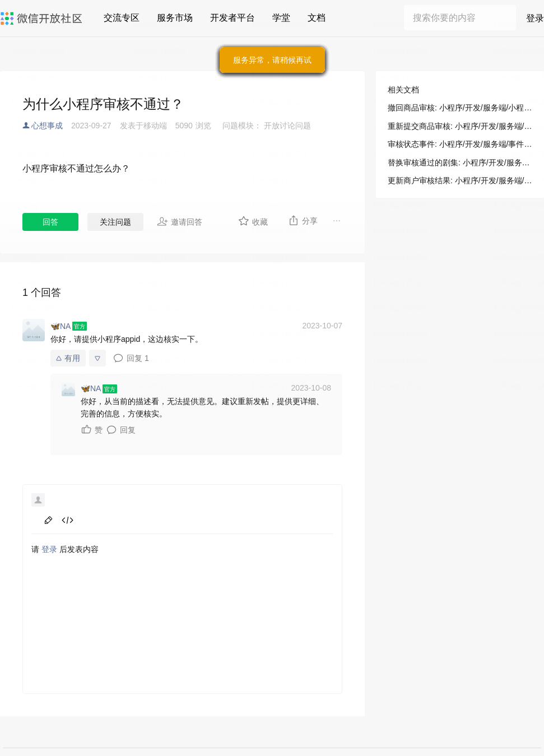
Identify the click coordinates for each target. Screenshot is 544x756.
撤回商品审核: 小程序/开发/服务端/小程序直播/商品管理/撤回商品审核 (460, 108)
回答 (50, 222)
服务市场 (175, 18)
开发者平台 (233, 18)
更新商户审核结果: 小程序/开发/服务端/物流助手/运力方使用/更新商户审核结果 (460, 180)
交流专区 (122, 18)
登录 (535, 18)
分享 (303, 220)
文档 (317, 18)
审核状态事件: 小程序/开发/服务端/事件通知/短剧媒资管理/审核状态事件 (460, 144)
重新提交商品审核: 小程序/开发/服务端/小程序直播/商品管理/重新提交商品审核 (460, 126)
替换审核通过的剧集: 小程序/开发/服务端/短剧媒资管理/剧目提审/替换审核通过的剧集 (460, 163)
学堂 (281, 18)
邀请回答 (180, 221)
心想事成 (47, 126)
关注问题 (115, 222)
